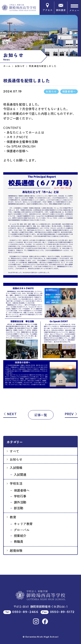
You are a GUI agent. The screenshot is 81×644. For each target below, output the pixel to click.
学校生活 (16, 483)
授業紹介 (20, 536)
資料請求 (61, 7)
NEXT (10, 414)
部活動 (19, 508)
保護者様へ (22, 490)
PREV (71, 414)
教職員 (19, 541)
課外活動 (20, 502)
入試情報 (16, 468)
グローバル (22, 530)
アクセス (48, 7)
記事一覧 (41, 415)
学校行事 (20, 496)
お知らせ (16, 459)
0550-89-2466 (25, 612)
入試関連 (20, 474)
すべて (14, 451)
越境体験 (16, 550)
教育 (13, 517)
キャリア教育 (23, 524)
